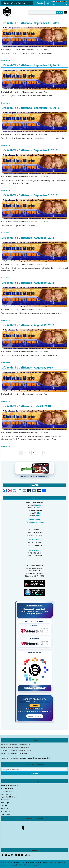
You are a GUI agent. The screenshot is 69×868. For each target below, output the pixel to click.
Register (40, 3)
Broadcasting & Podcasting (10, 786)
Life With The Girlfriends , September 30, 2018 (30, 23)
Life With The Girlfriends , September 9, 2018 (29, 150)
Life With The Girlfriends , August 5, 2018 (27, 368)
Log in (48, 3)
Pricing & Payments (7, 788)
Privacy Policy (6, 811)
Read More (6, 61)
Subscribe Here (35, 716)
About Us (4, 806)
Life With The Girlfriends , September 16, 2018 (30, 108)
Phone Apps (5, 803)
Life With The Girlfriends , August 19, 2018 (28, 283)
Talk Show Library (7, 791)
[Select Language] (59, 4)
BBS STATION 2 (35, 550)
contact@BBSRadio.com (19, 753)
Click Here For (35, 519)
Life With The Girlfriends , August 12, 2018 (28, 325)
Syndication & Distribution (9, 797)
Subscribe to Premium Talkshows (14, 3)
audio (38, 505)
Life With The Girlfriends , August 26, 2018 (28, 238)
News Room (5, 800)
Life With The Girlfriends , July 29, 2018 (26, 406)
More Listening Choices (35, 522)
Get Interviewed (6, 794)
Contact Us (5, 808)
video (39, 513)
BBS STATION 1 (35, 540)
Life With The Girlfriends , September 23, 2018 (30, 65)
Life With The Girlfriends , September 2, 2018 (29, 195)
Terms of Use (6, 814)
